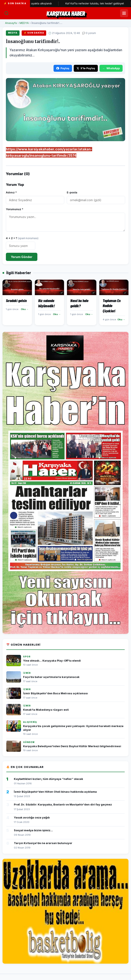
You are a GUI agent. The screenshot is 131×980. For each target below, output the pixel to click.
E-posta (72, 192)
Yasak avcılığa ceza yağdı (32, 817)
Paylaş (63, 68)
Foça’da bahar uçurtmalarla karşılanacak (51, 677)
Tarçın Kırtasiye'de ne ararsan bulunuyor (43, 843)
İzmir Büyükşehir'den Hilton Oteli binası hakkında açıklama (55, 792)
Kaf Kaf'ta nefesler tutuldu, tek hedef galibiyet (99, 3)
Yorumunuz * (15, 209)
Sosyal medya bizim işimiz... (33, 830)
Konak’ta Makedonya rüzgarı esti (46, 710)
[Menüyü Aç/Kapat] (124, 13)
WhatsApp (111, 68)
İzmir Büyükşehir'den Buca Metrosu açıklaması (56, 693)
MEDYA (24, 23)
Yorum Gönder (22, 257)
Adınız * (11, 192)
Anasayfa (11, 23)
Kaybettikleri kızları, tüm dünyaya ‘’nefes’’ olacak (48, 779)
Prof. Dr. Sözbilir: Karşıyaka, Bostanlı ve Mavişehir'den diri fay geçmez (63, 804)
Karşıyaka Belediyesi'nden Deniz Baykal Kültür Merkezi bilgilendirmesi (72, 746)
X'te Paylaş (86, 68)
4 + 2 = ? (22, 238)
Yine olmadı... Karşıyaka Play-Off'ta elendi (52, 661)
